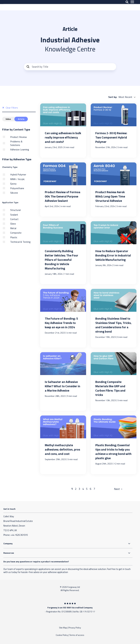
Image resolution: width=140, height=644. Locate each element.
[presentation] (132, 5)
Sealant (14, 215)
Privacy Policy (75, 628)
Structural (15, 210)
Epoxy (13, 184)
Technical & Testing (20, 242)
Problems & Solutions (16, 143)
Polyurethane (17, 188)
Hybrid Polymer (18, 174)
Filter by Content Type (16, 129)
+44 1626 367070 (19, 535)
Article (20, 119)
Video (8, 119)
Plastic (14, 237)
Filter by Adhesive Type (17, 159)
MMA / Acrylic (17, 179)
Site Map (63, 628)
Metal (13, 228)
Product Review (18, 137)
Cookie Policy (62, 635)
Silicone (14, 193)
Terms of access (77, 635)
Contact (14, 219)
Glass (13, 224)
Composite (16, 233)
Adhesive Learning (20, 149)
